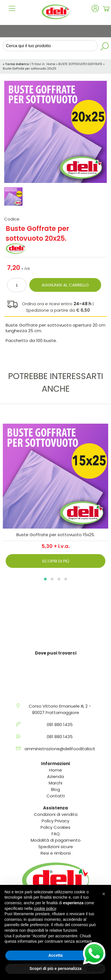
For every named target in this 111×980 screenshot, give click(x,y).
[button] (45, 579)
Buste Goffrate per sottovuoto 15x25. (56, 535)
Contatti (56, 796)
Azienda (55, 776)
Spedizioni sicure (56, 847)
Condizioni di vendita (56, 814)
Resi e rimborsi (56, 853)
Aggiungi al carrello (65, 285)
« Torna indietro (16, 64)
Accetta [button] (56, 955)
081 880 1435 (60, 725)
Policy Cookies (55, 827)
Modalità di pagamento (56, 840)
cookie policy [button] (45, 908)
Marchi (55, 783)
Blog (55, 789)
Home (51, 64)
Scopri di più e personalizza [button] (55, 968)
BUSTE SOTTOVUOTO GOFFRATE (80, 64)
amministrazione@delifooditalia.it (60, 749)
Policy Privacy (55, 821)
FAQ (56, 834)
